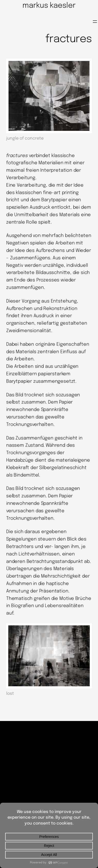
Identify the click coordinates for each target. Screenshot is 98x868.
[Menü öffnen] (95, 22)
